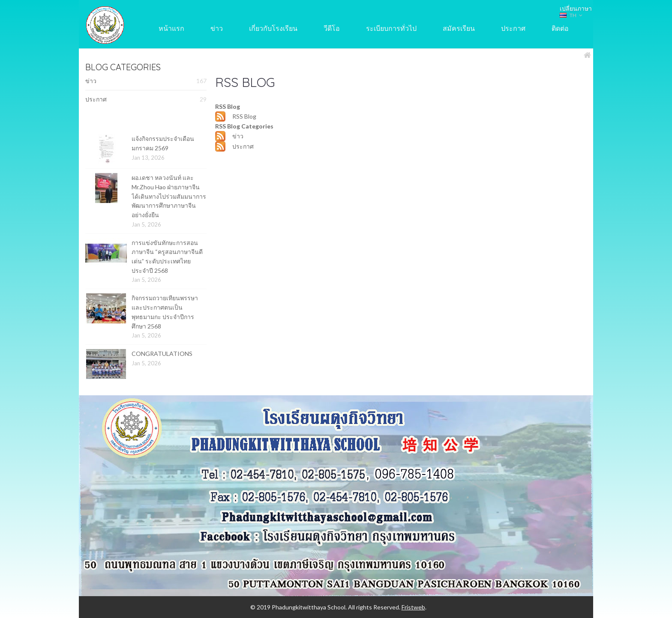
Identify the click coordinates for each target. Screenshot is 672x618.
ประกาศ (146, 99)
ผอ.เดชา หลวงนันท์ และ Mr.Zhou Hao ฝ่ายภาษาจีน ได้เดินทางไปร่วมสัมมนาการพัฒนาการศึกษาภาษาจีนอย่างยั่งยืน (169, 196)
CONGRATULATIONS (162, 354)
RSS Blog (244, 116)
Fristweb (413, 607)
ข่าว (146, 81)
